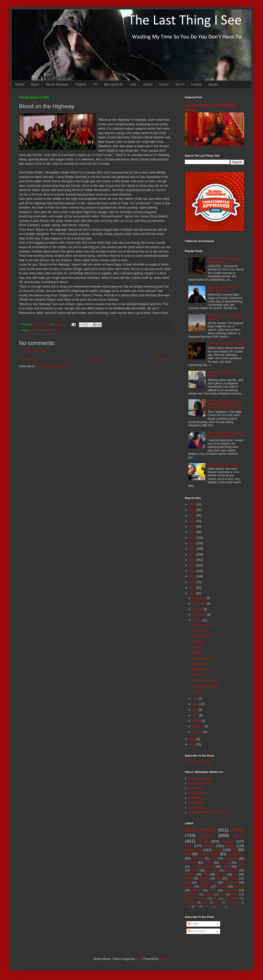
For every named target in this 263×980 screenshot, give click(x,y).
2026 (193, 504)
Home (20, 84)
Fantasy (221, 874)
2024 (193, 516)
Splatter (43, 330)
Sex (215, 898)
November (200, 604)
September (200, 615)
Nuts (219, 878)
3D (197, 906)
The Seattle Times (200, 778)
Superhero (231, 859)
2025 (193, 510)
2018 (193, 549)
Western (190, 874)
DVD (214, 859)
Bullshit (196, 890)
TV (95, 84)
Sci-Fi (180, 84)
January (198, 732)
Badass (204, 841)
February (199, 726)
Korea (209, 863)
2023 (193, 521)
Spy (236, 874)
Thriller (209, 846)
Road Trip (191, 902)
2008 (193, 744)
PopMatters (196, 798)
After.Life (197, 692)
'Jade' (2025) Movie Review (225, 344)
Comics (197, 84)
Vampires (54, 330)
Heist (218, 902)
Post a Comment (35, 351)
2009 (193, 739)
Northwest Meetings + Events (207, 812)
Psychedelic (233, 902)
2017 (193, 554)
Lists (133, 84)
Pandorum (198, 664)
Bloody (209, 894)
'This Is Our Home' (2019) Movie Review (224, 260)
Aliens (189, 878)
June (196, 704)
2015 (193, 566)
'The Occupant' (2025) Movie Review (222, 289)
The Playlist (196, 788)
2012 (193, 582)
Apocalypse (191, 894)
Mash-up (207, 907)
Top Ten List (207, 882)
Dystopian (212, 870)
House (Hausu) (202, 658)
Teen (206, 874)
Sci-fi (239, 835)
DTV (241, 863)
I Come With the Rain (205, 681)
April (196, 715)
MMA (188, 906)
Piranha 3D (199, 631)
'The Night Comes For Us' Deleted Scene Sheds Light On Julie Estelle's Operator (225, 404)
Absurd (222, 887)
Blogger (164, 959)
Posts (193, 924)
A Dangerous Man (203, 625)
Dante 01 (198, 647)
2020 (193, 538)
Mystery (233, 878)
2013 (193, 576)
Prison (235, 894)
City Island (199, 642)
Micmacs (197, 675)
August (197, 620)
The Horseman (201, 636)
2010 (193, 593)
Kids (222, 894)
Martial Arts (193, 850)
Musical (205, 887)
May (196, 710)
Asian (230, 846)
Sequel (226, 867)
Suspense (231, 890)
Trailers (81, 84)
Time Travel (231, 898)
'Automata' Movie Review (224, 465)
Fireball (197, 653)
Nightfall (220, 907)
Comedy (228, 841)
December (200, 598)
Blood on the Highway (206, 686)
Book (241, 867)
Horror (164, 84)
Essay (206, 902)
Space (189, 887)
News (35, 84)
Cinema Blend (197, 808)
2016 (193, 560)
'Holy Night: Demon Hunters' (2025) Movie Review (226, 435)
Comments (196, 931)
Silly (187, 882)
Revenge (190, 863)
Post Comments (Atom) (51, 366)
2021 (193, 532)
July (196, 699)
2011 (193, 588)
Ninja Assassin (201, 669)
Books (213, 84)
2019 (193, 543)
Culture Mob (196, 803)
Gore (213, 890)
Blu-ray (225, 863)
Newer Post (27, 359)
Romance (231, 882)
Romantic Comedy (196, 898)
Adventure (232, 870)
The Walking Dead (203, 867)
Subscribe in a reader (198, 762)
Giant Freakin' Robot (201, 783)
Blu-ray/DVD (113, 84)
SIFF (188, 846)
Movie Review (200, 830)
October (198, 609)
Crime (217, 850)
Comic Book (209, 854)
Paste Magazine (199, 793)
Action (148, 84)
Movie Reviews (57, 84)
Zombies (198, 859)
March (197, 721)
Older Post (163, 359)
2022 (193, 527)
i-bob (139, 959)
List (187, 854)
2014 (193, 571)
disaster (239, 887)
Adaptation (236, 854)
